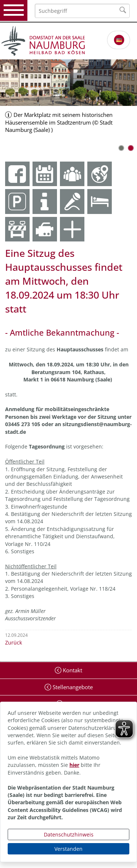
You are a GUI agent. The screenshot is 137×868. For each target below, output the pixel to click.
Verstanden (68, 849)
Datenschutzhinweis (69, 834)
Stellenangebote (72, 687)
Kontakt (72, 670)
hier (74, 765)
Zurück (14, 642)
